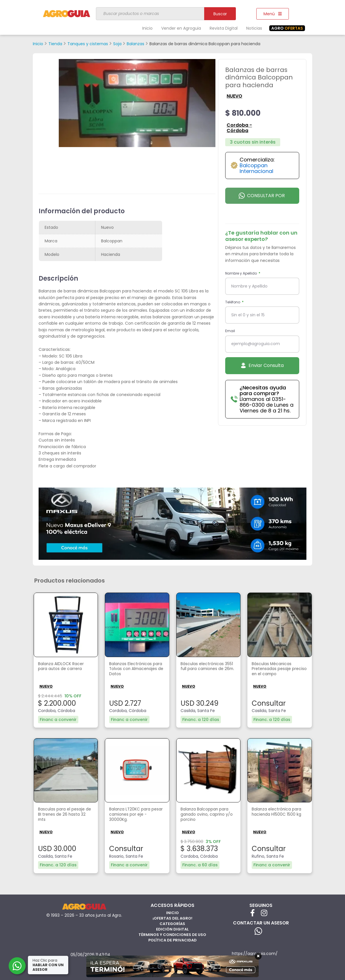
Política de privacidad (172, 939)
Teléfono (233, 302)
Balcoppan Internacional (256, 168)
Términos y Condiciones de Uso (172, 934)
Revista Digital (224, 28)
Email (230, 331)
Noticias (254, 28)
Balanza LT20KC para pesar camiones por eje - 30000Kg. (136, 815)
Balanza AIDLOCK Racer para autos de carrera (65, 667)
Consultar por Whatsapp (262, 198)
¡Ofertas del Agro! (172, 917)
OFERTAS (287, 28)
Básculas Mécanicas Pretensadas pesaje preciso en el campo (275, 670)
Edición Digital (172, 928)
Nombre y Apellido (241, 273)
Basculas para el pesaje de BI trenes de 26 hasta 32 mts (65, 815)
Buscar (220, 14)
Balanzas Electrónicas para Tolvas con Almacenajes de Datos (135, 670)
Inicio (147, 28)
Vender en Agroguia (181, 28)
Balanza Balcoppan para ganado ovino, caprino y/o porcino (203, 815)
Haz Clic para (49, 965)
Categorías (172, 923)
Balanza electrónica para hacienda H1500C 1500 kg (277, 815)
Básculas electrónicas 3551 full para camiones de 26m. (207, 670)
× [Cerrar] (258, 956)
